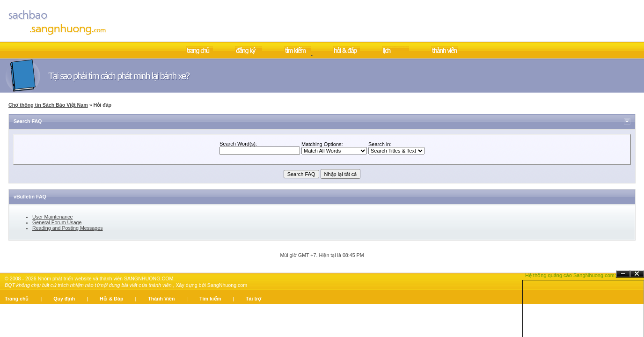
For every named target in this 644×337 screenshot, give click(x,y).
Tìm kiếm (210, 299)
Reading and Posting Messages (67, 228)
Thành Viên (161, 299)
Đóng (637, 274)
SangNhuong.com (227, 285)
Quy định (64, 299)
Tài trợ (253, 299)
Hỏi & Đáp (111, 299)
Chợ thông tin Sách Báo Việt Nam (48, 105)
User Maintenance (52, 217)
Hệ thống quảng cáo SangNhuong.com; (571, 275)
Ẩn (623, 274)
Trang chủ (17, 299)
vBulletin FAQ (30, 197)
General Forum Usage (57, 222)
